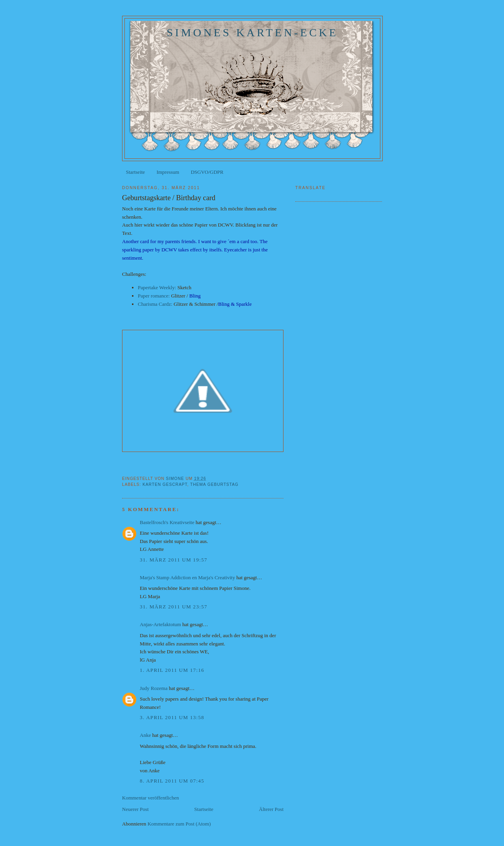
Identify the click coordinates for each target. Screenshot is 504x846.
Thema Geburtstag (214, 484)
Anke (145, 735)
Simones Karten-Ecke (252, 33)
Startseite (135, 172)
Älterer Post (271, 809)
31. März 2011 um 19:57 (174, 560)
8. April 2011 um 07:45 (172, 781)
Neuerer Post (135, 809)
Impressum (168, 172)
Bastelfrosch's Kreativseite (167, 522)
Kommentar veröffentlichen (151, 798)
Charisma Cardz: (155, 304)
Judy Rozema (154, 688)
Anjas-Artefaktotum (160, 624)
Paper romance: (154, 296)
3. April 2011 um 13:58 (172, 717)
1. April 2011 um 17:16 (172, 670)
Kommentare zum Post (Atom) (179, 824)
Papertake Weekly (156, 287)
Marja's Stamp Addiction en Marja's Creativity (187, 577)
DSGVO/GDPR (207, 172)
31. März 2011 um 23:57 (174, 607)
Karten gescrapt (165, 484)
